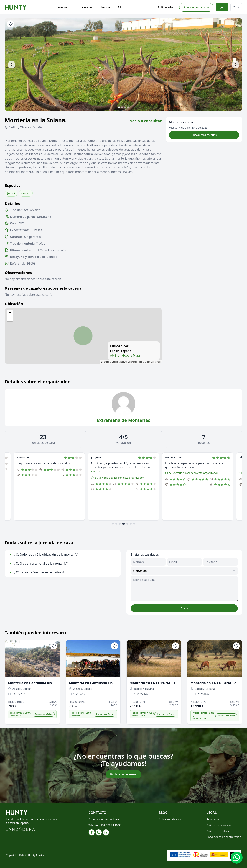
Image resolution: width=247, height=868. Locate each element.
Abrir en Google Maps (125, 355)
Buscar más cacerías (204, 135)
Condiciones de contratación (224, 837)
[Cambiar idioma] (236, 7)
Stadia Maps (118, 362)
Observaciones (18, 273)
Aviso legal (213, 819)
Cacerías (64, 7)
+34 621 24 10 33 (111, 825)
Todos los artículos (170, 819)
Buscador (165, 7)
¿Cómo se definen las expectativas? (37, 572)
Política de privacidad (219, 825)
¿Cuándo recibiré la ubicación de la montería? (44, 554)
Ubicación (14, 304)
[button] (10, 313)
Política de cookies (218, 831)
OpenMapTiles (135, 362)
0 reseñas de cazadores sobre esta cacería (43, 288)
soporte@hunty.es (108, 819)
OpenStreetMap (153, 362)
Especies (13, 185)
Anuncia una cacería (196, 7)
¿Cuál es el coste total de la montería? (38, 563)
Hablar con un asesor (124, 774)
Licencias (86, 7)
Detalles (12, 204)
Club (121, 7)
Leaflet (104, 362)
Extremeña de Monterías (124, 420)
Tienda (105, 7)
